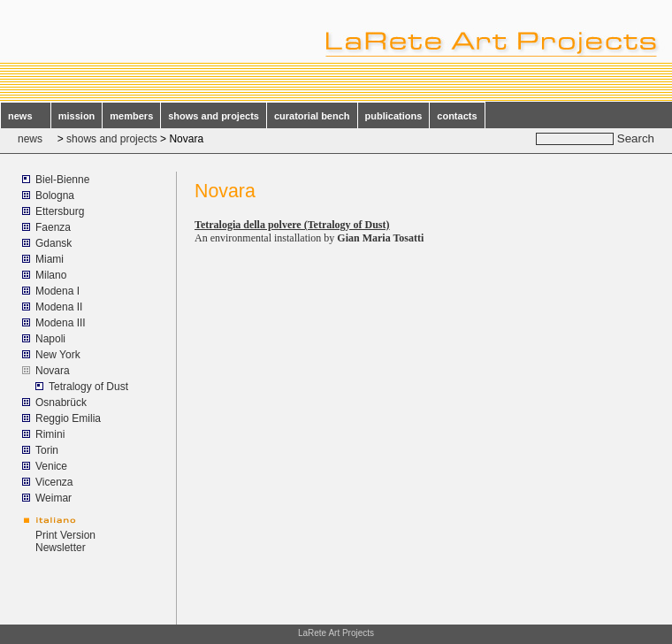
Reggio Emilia (68, 418)
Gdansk (53, 243)
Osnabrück (61, 402)
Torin (47, 450)
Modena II (59, 307)
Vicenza (54, 482)
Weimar (53, 498)
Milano (51, 275)
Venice (51, 466)
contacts (457, 116)
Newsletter (61, 548)
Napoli (50, 339)
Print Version (65, 535)
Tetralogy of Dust (88, 387)
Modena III (61, 323)
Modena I (57, 291)
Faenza (53, 227)
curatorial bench (312, 116)
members (131, 116)
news (26, 116)
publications (394, 116)
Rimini (50, 434)
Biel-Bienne (62, 180)
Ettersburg (60, 211)
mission (77, 116)
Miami (50, 259)
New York (58, 355)
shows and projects (214, 116)
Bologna (55, 195)
